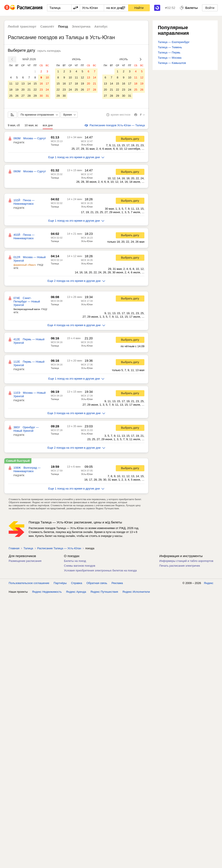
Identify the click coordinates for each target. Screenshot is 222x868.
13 (23, 84)
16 (41, 84)
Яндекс (209, 583)
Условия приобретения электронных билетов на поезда (100, 570)
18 (11, 90)
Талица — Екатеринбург (174, 42)
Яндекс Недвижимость (47, 592)
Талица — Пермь (169, 52)
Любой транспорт (22, 26)
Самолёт (47, 26)
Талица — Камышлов (172, 63)
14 (29, 84)
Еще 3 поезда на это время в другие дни (76, 413)
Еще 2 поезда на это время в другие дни (76, 281)
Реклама (117, 583)
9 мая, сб (14, 125)
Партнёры (60, 583)
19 (17, 90)
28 (29, 96)
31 (47, 96)
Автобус (101, 26)
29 (35, 96)
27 (23, 96)
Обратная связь (97, 583)
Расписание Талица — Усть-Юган (59, 548)
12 (17, 84)
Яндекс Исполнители (136, 592)
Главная (14, 548)
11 (11, 84)
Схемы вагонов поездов (80, 566)
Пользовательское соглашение (29, 583)
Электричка (81, 26)
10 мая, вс (31, 125)
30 (41, 96)
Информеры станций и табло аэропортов (186, 561)
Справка (77, 583)
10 (47, 77)
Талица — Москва (170, 58)
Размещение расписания (25, 561)
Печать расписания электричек (180, 566)
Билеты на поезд (75, 561)
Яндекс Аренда (76, 592)
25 (11, 96)
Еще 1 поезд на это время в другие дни (76, 157)
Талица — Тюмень (170, 47)
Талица (55, 145)
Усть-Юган (87, 145)
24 (47, 90)
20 (23, 90)
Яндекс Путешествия (104, 592)
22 (35, 90)
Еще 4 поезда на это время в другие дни (76, 325)
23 (41, 90)
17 (47, 84)
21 (29, 90)
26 (17, 96)
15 (35, 84)
